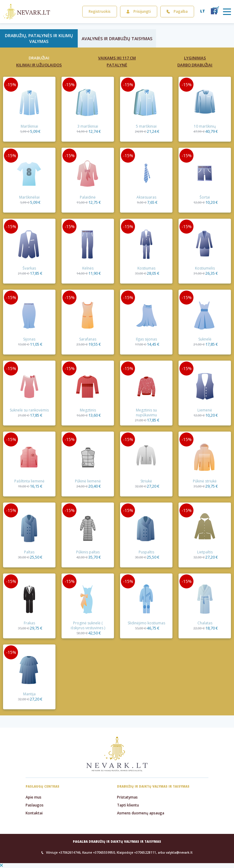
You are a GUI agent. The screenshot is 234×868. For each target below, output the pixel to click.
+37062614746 (69, 852)
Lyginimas (195, 58)
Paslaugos (35, 805)
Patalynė (117, 65)
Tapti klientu (128, 805)
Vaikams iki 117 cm (117, 58)
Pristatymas (127, 797)
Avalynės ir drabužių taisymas (117, 39)
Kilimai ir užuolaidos (39, 65)
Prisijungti (139, 11)
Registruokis (100, 11)
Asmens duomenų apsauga (141, 813)
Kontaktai (34, 813)
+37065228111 (145, 852)
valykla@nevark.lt (179, 852)
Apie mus (34, 797)
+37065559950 (104, 852)
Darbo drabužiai (195, 65)
